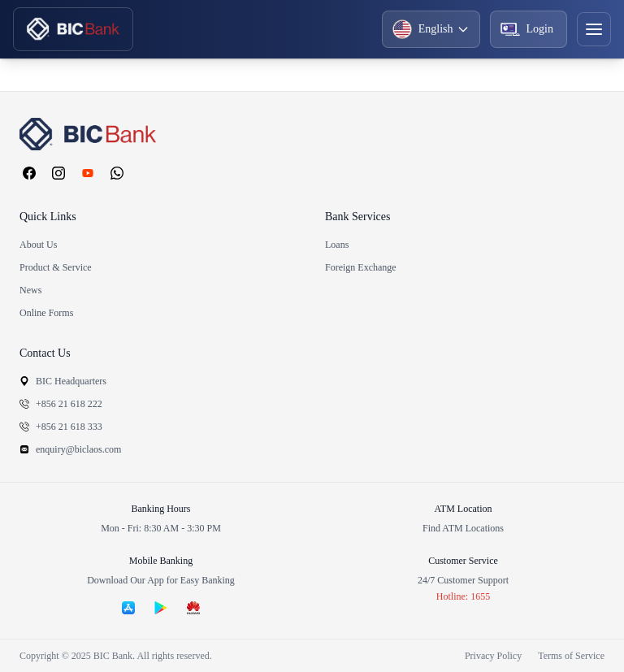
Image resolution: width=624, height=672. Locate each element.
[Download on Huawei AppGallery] (193, 608)
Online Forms (46, 313)
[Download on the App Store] (128, 608)
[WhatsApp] (117, 173)
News (30, 290)
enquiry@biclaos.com (70, 449)
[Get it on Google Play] (161, 608)
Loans (337, 245)
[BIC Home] (73, 29)
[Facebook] (29, 173)
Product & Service (56, 267)
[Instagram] (58, 173)
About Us (38, 245)
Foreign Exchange (361, 267)
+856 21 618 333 (61, 427)
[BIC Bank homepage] (312, 134)
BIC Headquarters (63, 381)
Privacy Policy (493, 656)
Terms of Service (571, 656)
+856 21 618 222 (61, 404)
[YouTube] (88, 173)
